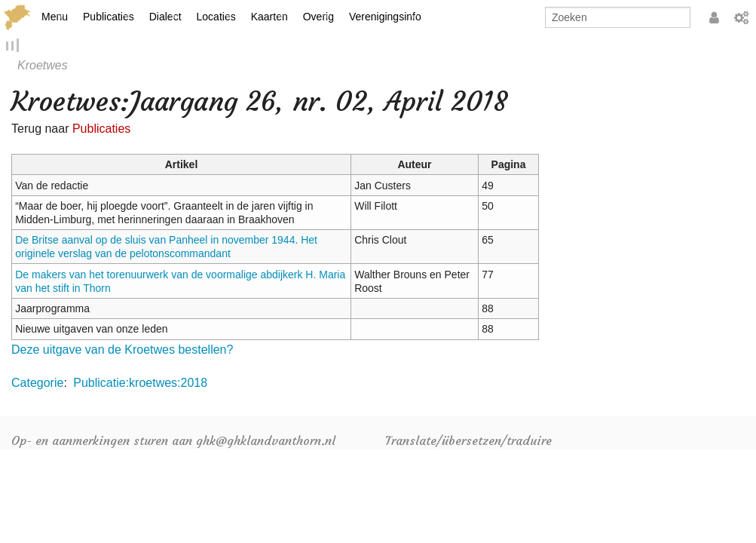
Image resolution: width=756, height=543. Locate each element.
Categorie (37, 385)
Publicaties (109, 17)
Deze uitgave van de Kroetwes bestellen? (122, 351)
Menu (55, 17)
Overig (318, 17)
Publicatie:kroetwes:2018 (140, 385)
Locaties (216, 17)
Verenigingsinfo (385, 17)
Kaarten (269, 17)
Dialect (165, 17)
